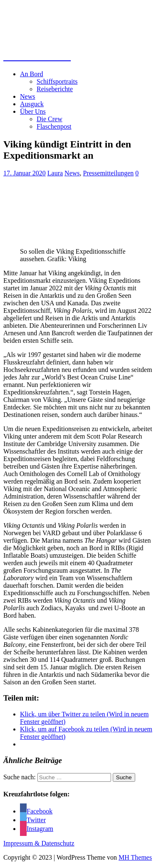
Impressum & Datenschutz (39, 843)
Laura (55, 173)
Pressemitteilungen (109, 173)
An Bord (32, 74)
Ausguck (32, 104)
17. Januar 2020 (25, 173)
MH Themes (135, 857)
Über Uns (33, 111)
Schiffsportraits (57, 81)
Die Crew (50, 119)
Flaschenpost (54, 126)
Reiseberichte (55, 89)
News (27, 96)
